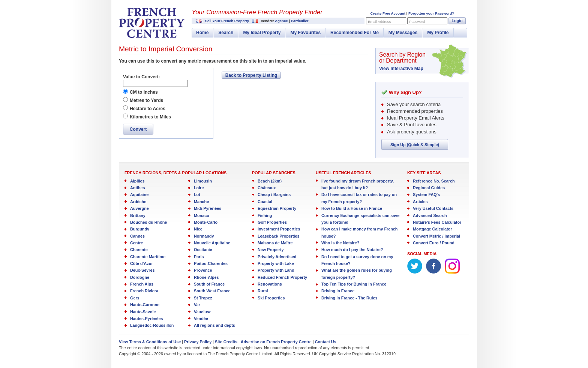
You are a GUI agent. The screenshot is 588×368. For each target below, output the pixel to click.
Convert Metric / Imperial (436, 236)
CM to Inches (144, 92)
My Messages (403, 33)
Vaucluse (203, 312)
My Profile (438, 33)
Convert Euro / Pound (434, 243)
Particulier (300, 21)
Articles (420, 202)
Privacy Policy (198, 342)
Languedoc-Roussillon (152, 325)
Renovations (270, 284)
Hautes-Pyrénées (147, 319)
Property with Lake (276, 263)
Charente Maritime (148, 257)
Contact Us (326, 342)
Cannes (137, 236)
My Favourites (305, 33)
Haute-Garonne (145, 305)
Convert (138, 129)
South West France (212, 291)
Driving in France (338, 291)
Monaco (202, 215)
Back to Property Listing (251, 75)
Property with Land (276, 270)
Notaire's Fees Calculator (437, 222)
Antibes (138, 188)
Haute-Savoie (143, 312)
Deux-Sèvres (142, 270)
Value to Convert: (142, 77)
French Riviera (144, 291)
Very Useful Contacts (433, 208)
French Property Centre (152, 23)
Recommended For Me (355, 33)
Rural (263, 291)
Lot (197, 194)
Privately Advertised (277, 257)
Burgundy (140, 229)
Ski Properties (271, 298)
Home (202, 33)
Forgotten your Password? (431, 13)
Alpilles (137, 181)
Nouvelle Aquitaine (212, 243)
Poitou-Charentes (211, 263)
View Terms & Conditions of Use (150, 342)
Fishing (265, 215)
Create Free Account (388, 13)
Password (417, 22)
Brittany (138, 215)
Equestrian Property (277, 208)
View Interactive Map (401, 69)
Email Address (379, 22)
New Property (271, 250)
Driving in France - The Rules (349, 298)
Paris (199, 257)
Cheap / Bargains (274, 194)
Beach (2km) (270, 181)
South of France (209, 284)
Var (197, 305)
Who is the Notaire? (340, 243)
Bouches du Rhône (148, 222)
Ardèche (138, 202)
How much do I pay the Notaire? (352, 250)
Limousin (203, 181)
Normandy (204, 236)
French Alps (142, 284)
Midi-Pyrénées (208, 208)
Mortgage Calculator (432, 229)
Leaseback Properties (279, 236)
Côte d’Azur (142, 263)
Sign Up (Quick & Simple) (415, 145)
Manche (201, 202)
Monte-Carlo (206, 222)
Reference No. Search (434, 181)
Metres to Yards (146, 100)
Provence (203, 270)
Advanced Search (430, 215)
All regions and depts (214, 325)
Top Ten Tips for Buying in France (354, 284)
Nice (198, 229)
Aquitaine (139, 194)
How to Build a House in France (352, 208)
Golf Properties (272, 222)
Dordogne (140, 277)
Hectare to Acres (148, 109)
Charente (139, 250)
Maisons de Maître (275, 243)
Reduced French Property (282, 277)
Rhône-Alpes (206, 277)
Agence (281, 21)
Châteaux (267, 188)
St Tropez (203, 298)
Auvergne (139, 208)
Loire (199, 188)
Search (226, 33)
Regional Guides (429, 188)
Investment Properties (279, 229)
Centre (136, 243)
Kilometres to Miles (150, 117)
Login (457, 21)
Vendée (201, 319)
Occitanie (203, 250)
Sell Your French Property (227, 21)
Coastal (265, 202)
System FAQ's (426, 194)
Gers (135, 298)
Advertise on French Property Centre (276, 342)
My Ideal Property (262, 33)
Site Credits (226, 342)
